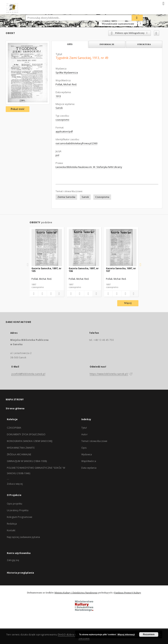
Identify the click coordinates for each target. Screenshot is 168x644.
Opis (84, 448)
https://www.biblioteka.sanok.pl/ (109, 374)
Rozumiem (149, 634)
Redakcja (12, 524)
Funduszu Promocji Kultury (128, 593)
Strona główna (15, 408)
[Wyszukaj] (137, 18)
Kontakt (11, 530)
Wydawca (87, 454)
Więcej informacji (126, 634)
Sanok (59, 108)
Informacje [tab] (107, 44)
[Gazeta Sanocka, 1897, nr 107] (121, 247)
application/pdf (64, 132)
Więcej (128, 303)
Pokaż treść (18, 109)
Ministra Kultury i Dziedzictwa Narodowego (76, 593)
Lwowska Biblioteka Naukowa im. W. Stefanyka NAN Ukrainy (89, 167)
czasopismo (62, 120)
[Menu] (164, 3)
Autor (84, 434)
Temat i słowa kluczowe (94, 441)
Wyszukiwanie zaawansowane (118, 24)
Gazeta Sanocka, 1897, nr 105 (46, 270)
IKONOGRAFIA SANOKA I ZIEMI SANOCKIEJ (30, 441)
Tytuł (84, 428)
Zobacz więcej (15, 484)
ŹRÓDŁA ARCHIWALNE (19, 454)
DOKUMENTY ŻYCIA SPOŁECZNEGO (26, 434)
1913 (58, 96)
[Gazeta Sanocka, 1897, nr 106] (84, 247)
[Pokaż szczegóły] (59, 294)
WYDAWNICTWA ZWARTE (21, 448)
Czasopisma (102, 197)
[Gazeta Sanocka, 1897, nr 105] (47, 247)
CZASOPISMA (14, 428)
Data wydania (89, 468)
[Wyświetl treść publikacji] (51, 294)
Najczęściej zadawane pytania (23, 537)
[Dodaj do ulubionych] (157, 33)
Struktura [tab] (144, 44)
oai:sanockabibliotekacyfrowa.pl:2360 (76, 143)
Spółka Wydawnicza (67, 73)
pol (57, 155)
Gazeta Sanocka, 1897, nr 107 (121, 270)
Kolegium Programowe (20, 517)
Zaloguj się (13, 560)
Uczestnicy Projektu (18, 510)
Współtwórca (89, 461)
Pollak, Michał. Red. (66, 84)
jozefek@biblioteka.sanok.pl (28, 374)
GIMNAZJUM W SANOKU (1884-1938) (27, 461)
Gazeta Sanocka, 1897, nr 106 (84, 270)
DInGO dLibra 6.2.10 (70, 635)
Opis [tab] (70, 44)
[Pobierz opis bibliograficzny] (42, 294)
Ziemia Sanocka (66, 197)
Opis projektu (15, 504)
